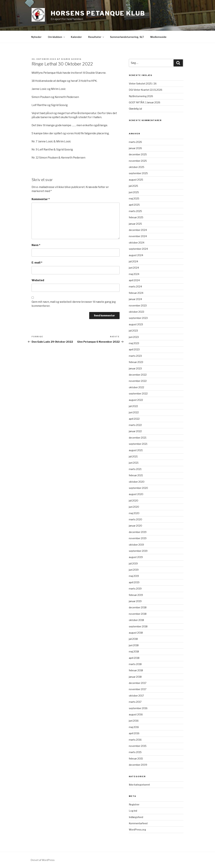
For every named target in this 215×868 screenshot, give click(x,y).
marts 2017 (135, 702)
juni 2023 (134, 337)
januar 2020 (135, 526)
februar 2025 (136, 217)
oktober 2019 (136, 545)
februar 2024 (136, 293)
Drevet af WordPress (43, 860)
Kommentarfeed (138, 823)
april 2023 (134, 349)
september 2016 (138, 708)
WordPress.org (137, 830)
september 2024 (138, 249)
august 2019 (136, 557)
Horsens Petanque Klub (98, 13)
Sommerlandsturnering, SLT (127, 37)
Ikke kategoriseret (139, 785)
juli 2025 (133, 186)
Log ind (133, 811)
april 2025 (134, 205)
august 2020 (136, 494)
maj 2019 (134, 576)
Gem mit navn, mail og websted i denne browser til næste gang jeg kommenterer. (74, 304)
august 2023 (136, 324)
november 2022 (138, 381)
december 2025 (138, 154)
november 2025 (138, 161)
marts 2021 (135, 469)
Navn (36, 245)
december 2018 (138, 607)
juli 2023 (133, 331)
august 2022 (136, 400)
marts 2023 (135, 356)
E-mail (37, 263)
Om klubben (57, 37)
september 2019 (138, 551)
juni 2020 (134, 507)
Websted (38, 280)
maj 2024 (134, 274)
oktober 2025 (137, 167)
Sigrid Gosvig (71, 59)
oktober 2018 (136, 620)
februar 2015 (136, 759)
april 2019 (134, 582)
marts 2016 (135, 740)
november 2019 (138, 538)
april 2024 (134, 280)
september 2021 (138, 444)
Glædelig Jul (135, 109)
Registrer (134, 804)
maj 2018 (134, 652)
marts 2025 (135, 211)
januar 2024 (135, 299)
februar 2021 (136, 475)
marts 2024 (135, 287)
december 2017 (138, 683)
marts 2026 (135, 142)
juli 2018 (133, 639)
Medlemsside (158, 37)
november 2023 (138, 306)
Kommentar (41, 199)
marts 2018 (135, 664)
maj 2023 (134, 343)
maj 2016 (134, 727)
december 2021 (138, 438)
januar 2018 (135, 677)
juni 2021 (134, 463)
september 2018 (138, 626)
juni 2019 (134, 570)
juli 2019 (133, 563)
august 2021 (136, 450)
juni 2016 (134, 721)
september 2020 (138, 488)
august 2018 (136, 633)
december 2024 (138, 230)
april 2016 (134, 733)
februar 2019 (136, 595)
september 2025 (138, 173)
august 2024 (136, 255)
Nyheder (36, 37)
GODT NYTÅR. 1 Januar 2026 (145, 102)
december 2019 (138, 532)
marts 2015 (135, 752)
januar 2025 (135, 224)
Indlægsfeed (136, 817)
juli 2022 (133, 406)
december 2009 (138, 765)
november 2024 (138, 236)
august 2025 (136, 180)
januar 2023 (135, 368)
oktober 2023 (136, 312)
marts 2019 (135, 589)
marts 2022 (135, 425)
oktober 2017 (136, 696)
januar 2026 (135, 148)
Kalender (76, 37)
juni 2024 (134, 268)
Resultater (96, 37)
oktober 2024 (137, 243)
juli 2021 (133, 456)
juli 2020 (134, 501)
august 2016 (136, 714)
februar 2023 (136, 362)
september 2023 (138, 318)
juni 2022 (134, 412)
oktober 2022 (136, 387)
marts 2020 (135, 519)
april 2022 (134, 419)
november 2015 (138, 746)
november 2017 (138, 689)
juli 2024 (133, 261)
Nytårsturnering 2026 (141, 96)
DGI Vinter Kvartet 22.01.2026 (146, 90)
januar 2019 (135, 601)
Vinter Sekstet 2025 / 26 (143, 84)
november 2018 (138, 614)
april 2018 (134, 658)
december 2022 (138, 375)
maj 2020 (134, 513)
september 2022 (138, 394)
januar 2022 (135, 431)
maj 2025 (134, 198)
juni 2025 (134, 192)
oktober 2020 (137, 482)
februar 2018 (136, 670)
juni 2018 (134, 645)
